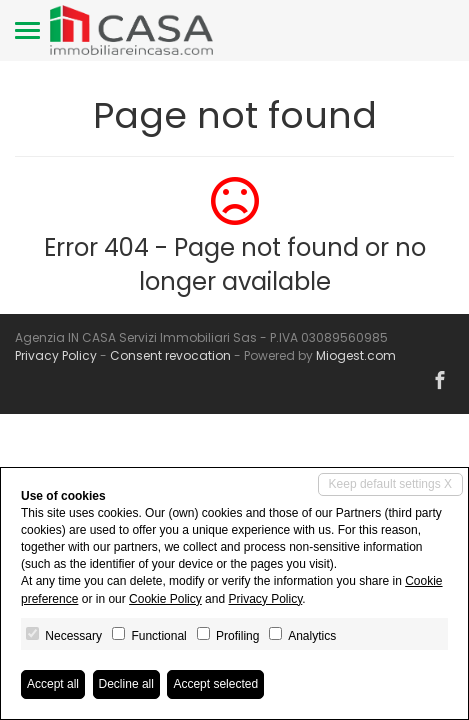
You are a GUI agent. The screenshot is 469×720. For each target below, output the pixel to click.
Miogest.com (356, 355)
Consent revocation (170, 355)
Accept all (53, 684)
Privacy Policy (56, 355)
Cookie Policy (165, 599)
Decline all (126, 684)
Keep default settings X (390, 484)
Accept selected (215, 684)
